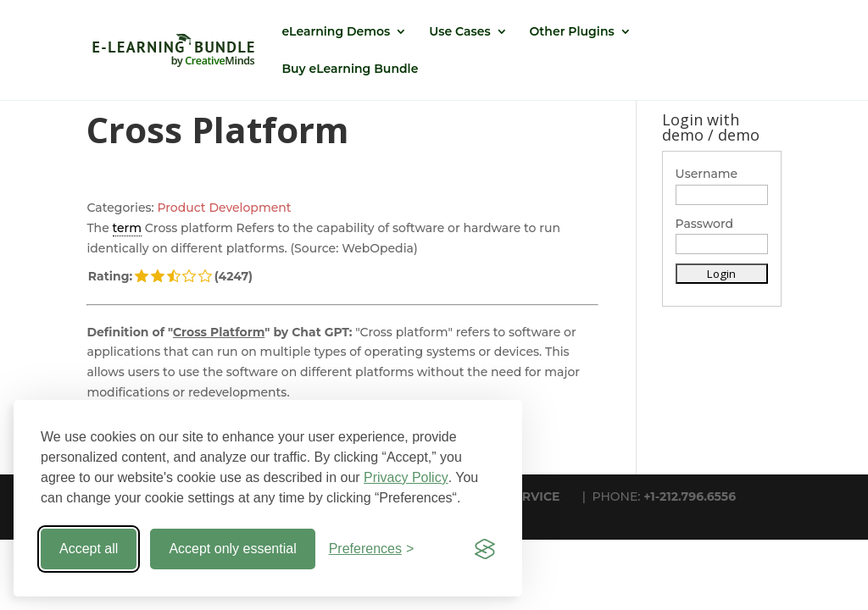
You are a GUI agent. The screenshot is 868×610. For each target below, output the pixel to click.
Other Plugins (572, 32)
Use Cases (459, 32)
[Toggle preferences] (372, 549)
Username (707, 174)
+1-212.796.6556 (690, 496)
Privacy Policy (406, 477)
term (128, 228)
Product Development (224, 208)
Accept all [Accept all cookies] (89, 549)
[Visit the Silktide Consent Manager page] (485, 549)
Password (705, 224)
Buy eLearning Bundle (350, 69)
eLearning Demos (336, 32)
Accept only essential (232, 549)
